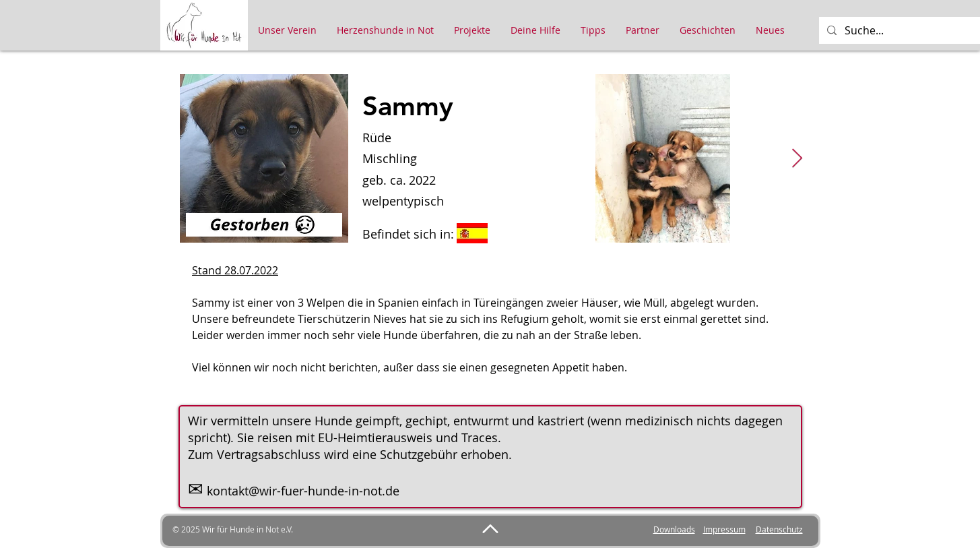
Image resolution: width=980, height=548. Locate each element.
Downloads (674, 529)
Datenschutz (779, 529)
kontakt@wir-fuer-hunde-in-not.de (303, 491)
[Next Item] (797, 159)
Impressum (724, 529)
